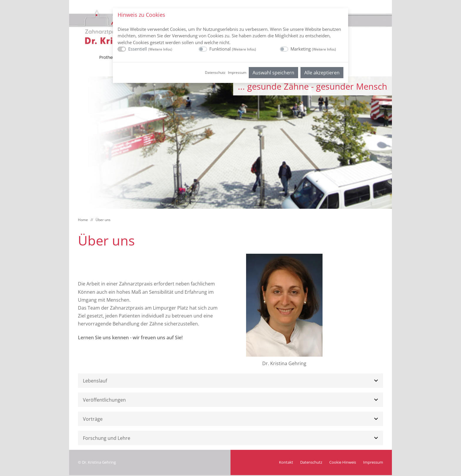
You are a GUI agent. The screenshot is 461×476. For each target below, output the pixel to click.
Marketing (313, 49)
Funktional (233, 49)
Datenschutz (215, 72)
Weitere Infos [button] (160, 49)
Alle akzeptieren (322, 73)
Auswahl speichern (273, 73)
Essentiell (150, 49)
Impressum (237, 72)
